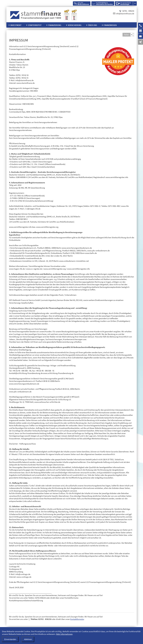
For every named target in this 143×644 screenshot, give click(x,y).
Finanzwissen (110, 25)
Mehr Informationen (64, 634)
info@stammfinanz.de (125, 14)
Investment (16, 25)
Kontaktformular (77, 619)
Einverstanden (10, 639)
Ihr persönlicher (126, 3)
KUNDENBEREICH (104, 3)
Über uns (93, 25)
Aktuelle (83, 3)
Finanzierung (55, 25)
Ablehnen (28, 639)
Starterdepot (35, 25)
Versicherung (75, 25)
